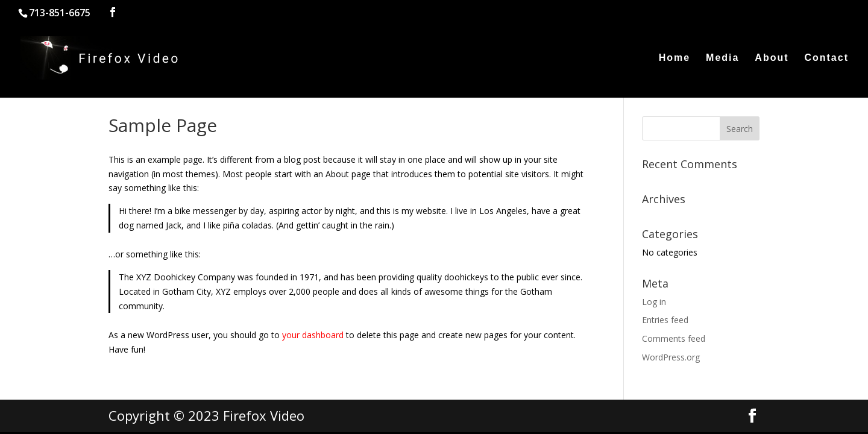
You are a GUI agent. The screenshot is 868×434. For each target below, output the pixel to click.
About (772, 58)
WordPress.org (671, 357)
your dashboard (313, 335)
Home (675, 58)
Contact (826, 58)
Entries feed (665, 320)
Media (722, 58)
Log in (654, 302)
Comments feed (674, 338)
